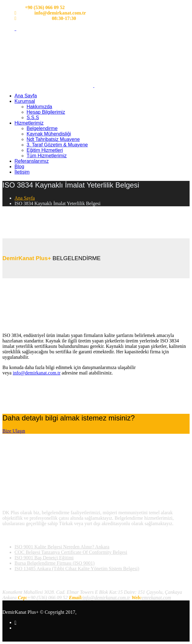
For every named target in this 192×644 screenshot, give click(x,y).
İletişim (22, 172)
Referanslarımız (32, 161)
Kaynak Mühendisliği (49, 134)
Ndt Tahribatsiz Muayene (53, 139)
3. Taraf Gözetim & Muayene (57, 145)
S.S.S (33, 118)
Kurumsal (25, 101)
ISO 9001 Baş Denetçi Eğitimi (44, 558)
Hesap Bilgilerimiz (46, 112)
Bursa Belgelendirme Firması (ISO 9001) (55, 563)
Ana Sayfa (26, 96)
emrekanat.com (156, 598)
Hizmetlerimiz (29, 123)
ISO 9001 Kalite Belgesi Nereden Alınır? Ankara (62, 547)
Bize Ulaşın (14, 431)
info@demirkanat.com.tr (37, 373)
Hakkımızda (39, 107)
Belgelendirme (42, 128)
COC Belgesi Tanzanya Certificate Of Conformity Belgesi (71, 552)
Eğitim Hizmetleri (45, 150)
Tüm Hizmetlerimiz (47, 156)
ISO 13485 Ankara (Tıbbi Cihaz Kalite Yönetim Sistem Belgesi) (77, 569)
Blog (19, 167)
